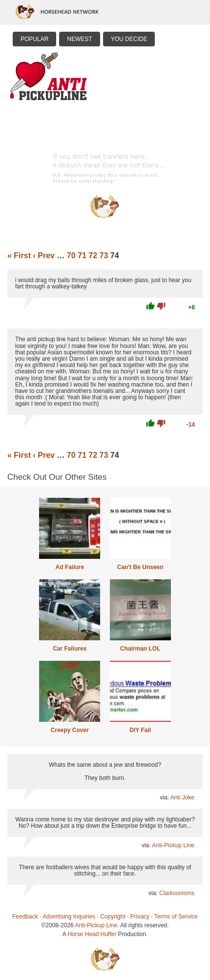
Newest (79, 39)
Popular (34, 39)
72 (93, 255)
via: (165, 797)
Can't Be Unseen (140, 567)
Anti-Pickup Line (173, 845)
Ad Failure (70, 567)
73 (104, 255)
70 (71, 255)
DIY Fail (140, 730)
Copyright (113, 917)
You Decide (129, 39)
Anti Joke (182, 797)
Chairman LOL (140, 649)
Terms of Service (176, 917)
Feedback (25, 917)
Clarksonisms (177, 893)
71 (82, 255)
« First (19, 255)
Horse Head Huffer (92, 934)
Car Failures (70, 649)
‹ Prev (43, 255)
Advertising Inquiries (69, 917)
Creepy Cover (70, 730)
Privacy (140, 917)
